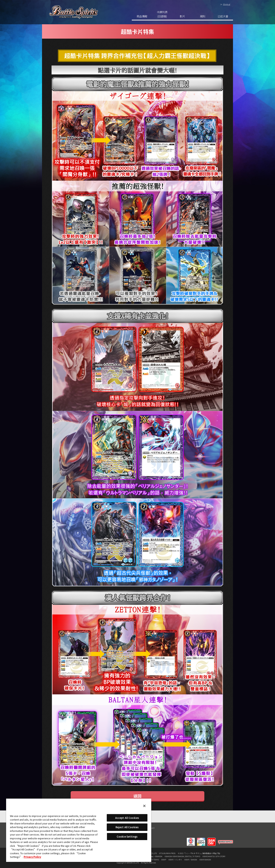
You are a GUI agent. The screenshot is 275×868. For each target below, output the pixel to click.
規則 (203, 16)
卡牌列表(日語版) (162, 14)
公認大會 (223, 16)
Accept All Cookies (127, 818)
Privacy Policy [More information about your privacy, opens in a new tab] (32, 857)
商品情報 (142, 16)
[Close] (144, 806)
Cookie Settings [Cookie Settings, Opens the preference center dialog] (127, 837)
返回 (137, 796)
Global (226, 4)
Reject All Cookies (127, 827)
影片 (182, 16)
